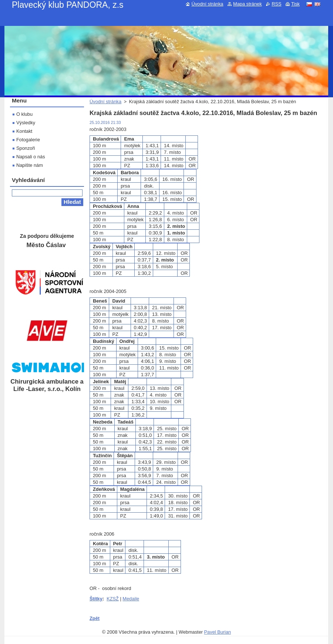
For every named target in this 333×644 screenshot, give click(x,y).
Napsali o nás (31, 157)
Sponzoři (26, 148)
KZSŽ (113, 599)
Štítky (96, 599)
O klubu (24, 114)
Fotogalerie (28, 140)
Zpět (95, 618)
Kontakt (24, 131)
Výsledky (26, 123)
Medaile (131, 599)
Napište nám (30, 165)
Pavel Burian (218, 632)
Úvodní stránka (105, 102)
